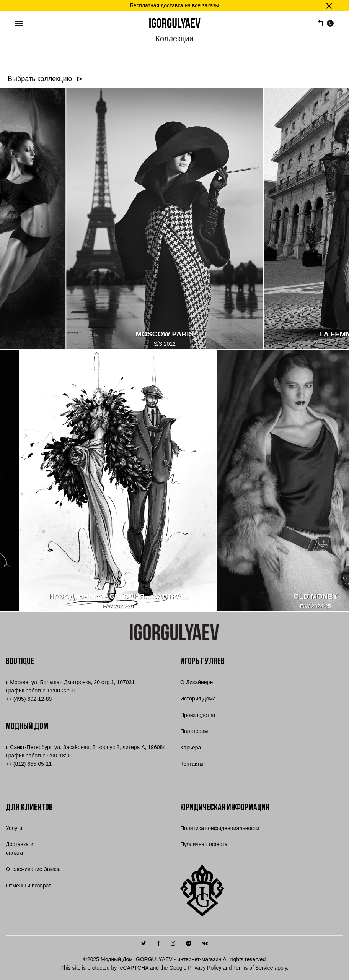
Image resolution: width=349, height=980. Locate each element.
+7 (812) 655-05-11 (29, 764)
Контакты (192, 764)
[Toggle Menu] (19, 24)
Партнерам (194, 731)
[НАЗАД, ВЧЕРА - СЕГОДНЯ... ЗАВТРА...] (107, 481)
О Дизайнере (197, 682)
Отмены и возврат (29, 886)
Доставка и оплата (20, 848)
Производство (198, 715)
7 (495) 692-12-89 (29, 699)
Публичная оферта (204, 844)
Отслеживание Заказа (33, 869)
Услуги (14, 828)
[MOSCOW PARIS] (176, 219)
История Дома (198, 699)
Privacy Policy (205, 968)
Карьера (191, 748)
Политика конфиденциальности (220, 828)
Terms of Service (253, 968)
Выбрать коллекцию (42, 79)
